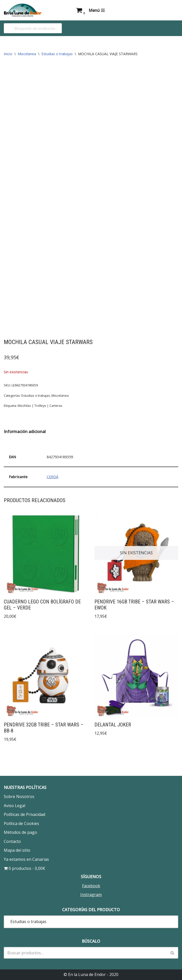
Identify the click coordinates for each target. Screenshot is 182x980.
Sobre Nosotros (19, 797)
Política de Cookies (21, 823)
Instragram (91, 895)
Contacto (12, 841)
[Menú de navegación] (97, 10)
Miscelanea (27, 54)
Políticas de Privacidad (24, 814)
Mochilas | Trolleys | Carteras (40, 406)
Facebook (91, 886)
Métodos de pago (20, 832)
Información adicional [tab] (25, 432)
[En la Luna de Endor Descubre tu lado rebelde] (23, 10)
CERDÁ (53, 477)
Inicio (8, 54)
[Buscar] (85, 953)
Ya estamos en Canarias (26, 859)
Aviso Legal (15, 806)
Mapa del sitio (17, 850)
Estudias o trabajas (57, 54)
